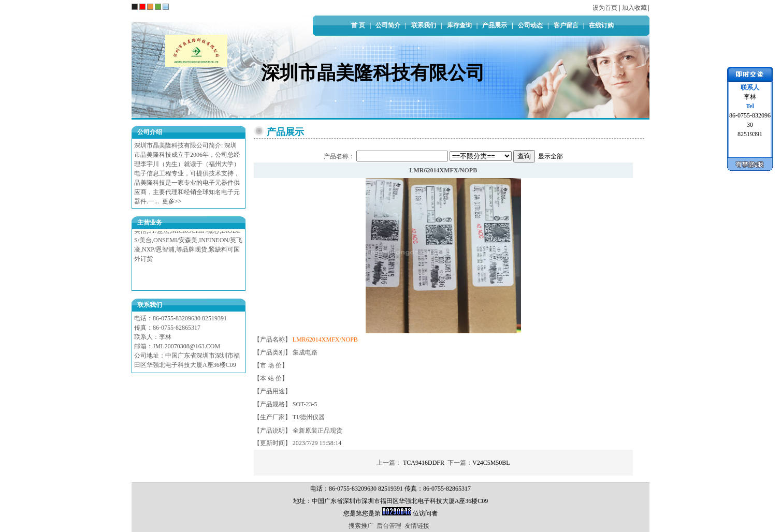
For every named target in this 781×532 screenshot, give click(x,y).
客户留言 (566, 25)
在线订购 (601, 25)
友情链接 (417, 526)
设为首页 (605, 8)
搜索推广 (361, 526)
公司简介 (388, 25)
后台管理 (389, 526)
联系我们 (424, 25)
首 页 (358, 25)
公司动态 (530, 25)
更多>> (172, 201)
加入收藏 (634, 8)
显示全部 (551, 156)
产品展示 (495, 25)
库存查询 (459, 25)
